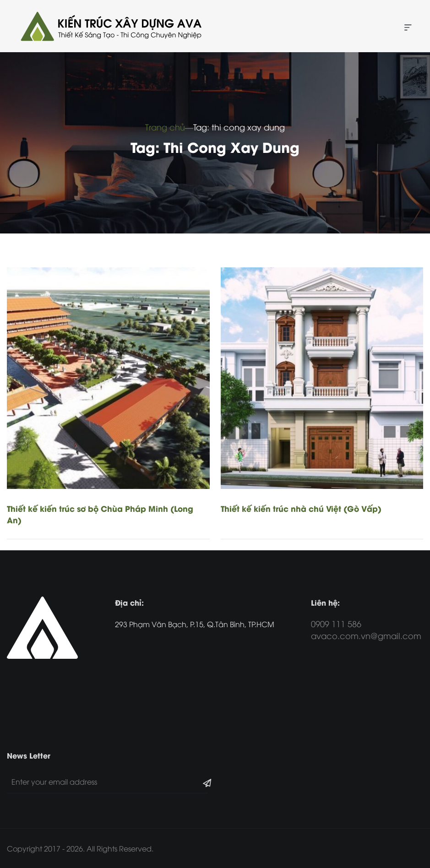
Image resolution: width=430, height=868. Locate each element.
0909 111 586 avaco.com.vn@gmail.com (366, 629)
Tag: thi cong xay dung (239, 127)
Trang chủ (165, 127)
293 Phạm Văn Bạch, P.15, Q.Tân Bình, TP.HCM (195, 624)
